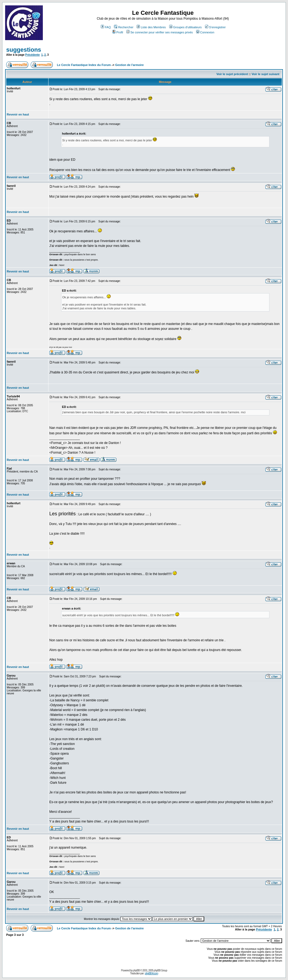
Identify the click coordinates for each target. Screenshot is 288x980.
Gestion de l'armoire (129, 65)
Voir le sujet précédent (232, 74)
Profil (118, 32)
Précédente (33, 55)
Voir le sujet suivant (266, 74)
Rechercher (124, 27)
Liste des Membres (151, 27)
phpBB (136, 970)
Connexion (205, 32)
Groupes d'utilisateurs (185, 27)
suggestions (24, 50)
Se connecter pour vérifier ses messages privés (160, 32)
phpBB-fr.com (152, 973)
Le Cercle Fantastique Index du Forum (84, 65)
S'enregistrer (215, 27)
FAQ (106, 27)
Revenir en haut (18, 114)
